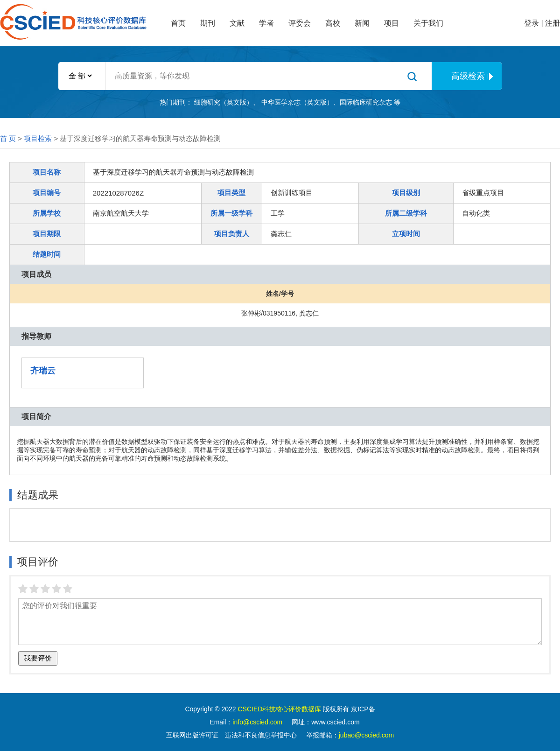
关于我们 (428, 23)
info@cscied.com (257, 722)
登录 (532, 23)
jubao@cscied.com (367, 735)
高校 (333, 23)
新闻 (362, 23)
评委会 (300, 23)
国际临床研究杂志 (366, 102)
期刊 (208, 23)
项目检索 (38, 138)
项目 (392, 23)
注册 (553, 23)
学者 (266, 23)
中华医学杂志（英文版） (297, 102)
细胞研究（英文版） (224, 102)
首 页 (8, 138)
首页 (178, 23)
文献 (237, 23)
